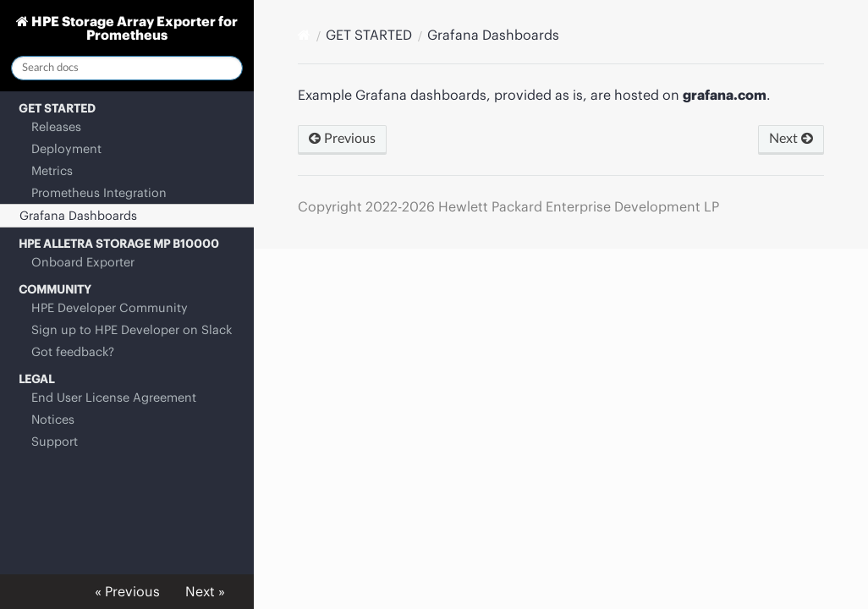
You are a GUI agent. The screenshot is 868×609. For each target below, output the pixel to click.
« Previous (127, 591)
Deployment (66, 149)
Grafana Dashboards (78, 216)
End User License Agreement (114, 398)
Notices (53, 420)
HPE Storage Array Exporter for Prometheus (133, 28)
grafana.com (725, 95)
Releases (56, 127)
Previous (342, 139)
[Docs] (304, 35)
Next (791, 139)
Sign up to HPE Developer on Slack (132, 330)
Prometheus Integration (99, 193)
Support (55, 442)
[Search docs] (127, 68)
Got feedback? (73, 352)
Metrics (52, 171)
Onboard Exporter (83, 262)
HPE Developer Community (110, 308)
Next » (205, 591)
